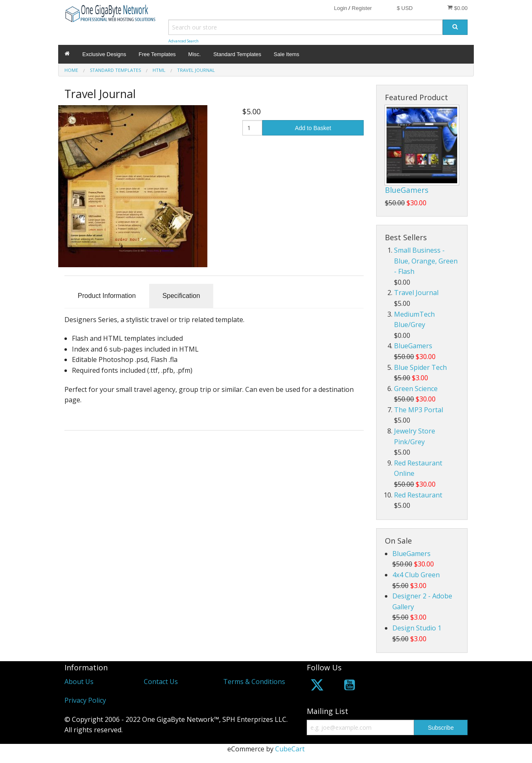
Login (340, 8)
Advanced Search (183, 41)
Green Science (416, 389)
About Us (79, 682)
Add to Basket (313, 128)
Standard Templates (237, 54)
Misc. (195, 54)
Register (362, 8)
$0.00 (457, 8)
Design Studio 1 (417, 628)
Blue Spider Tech (420, 367)
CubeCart (290, 749)
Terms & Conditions (254, 682)
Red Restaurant (418, 495)
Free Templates (157, 54)
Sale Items (287, 54)
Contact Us (161, 682)
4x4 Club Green (416, 575)
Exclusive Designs (104, 54)
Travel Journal (416, 293)
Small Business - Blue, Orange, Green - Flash (426, 261)
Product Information (107, 296)
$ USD (405, 8)
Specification (181, 296)
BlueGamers (407, 190)
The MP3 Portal (419, 410)
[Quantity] (252, 128)
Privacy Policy (85, 700)
